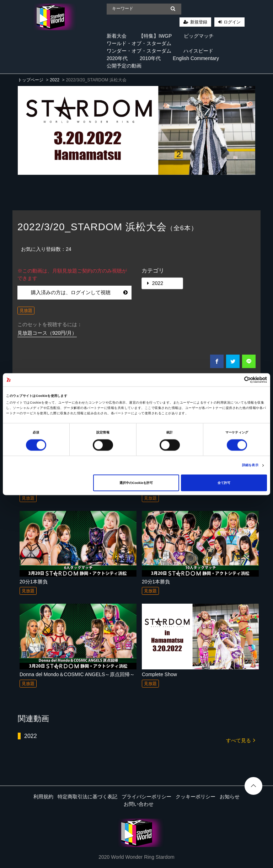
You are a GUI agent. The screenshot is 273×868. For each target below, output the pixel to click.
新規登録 (199, 22)
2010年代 (150, 58)
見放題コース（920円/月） (47, 333)
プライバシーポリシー (146, 797)
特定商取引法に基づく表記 (87, 797)
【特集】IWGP (155, 36)
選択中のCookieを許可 (136, 483)
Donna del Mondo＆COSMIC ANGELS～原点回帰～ (77, 674)
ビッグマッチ (199, 36)
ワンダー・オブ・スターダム (139, 51)
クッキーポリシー (196, 797)
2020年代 (117, 58)
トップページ (31, 80)
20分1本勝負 (34, 582)
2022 (55, 80)
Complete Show (159, 674)
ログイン (232, 22)
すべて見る (241, 740)
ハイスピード (198, 51)
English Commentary (196, 58)
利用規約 (43, 797)
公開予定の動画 (124, 66)
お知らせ (230, 797)
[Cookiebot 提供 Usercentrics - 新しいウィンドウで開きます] (236, 380)
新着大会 (117, 36)
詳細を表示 (250, 465)
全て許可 (224, 483)
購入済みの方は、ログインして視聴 (79, 292)
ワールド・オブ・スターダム (139, 43)
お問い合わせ (139, 804)
